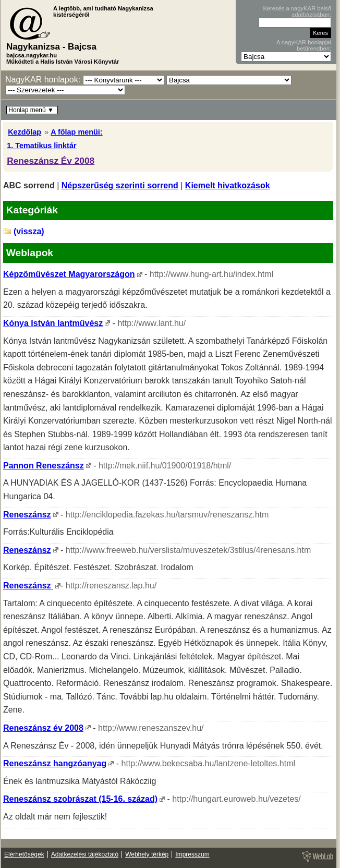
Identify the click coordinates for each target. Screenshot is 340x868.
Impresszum (192, 854)
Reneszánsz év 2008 (43, 728)
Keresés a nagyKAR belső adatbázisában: (297, 11)
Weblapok (30, 253)
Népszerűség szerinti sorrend (120, 185)
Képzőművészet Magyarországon (69, 274)
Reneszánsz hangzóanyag (55, 763)
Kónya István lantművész (53, 323)
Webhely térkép (147, 854)
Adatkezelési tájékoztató (85, 854)
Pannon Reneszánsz (44, 466)
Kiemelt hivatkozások (228, 185)
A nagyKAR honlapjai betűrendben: (304, 45)
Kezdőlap (25, 132)
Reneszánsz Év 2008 (51, 161)
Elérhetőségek (24, 854)
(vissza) (29, 231)
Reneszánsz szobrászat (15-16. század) (80, 799)
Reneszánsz (27, 515)
